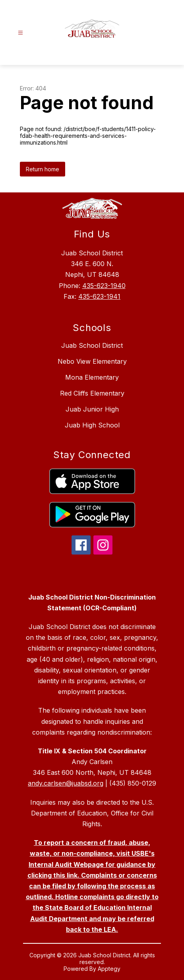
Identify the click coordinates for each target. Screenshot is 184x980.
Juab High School (92, 425)
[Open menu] (20, 33)
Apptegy (109, 969)
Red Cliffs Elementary (92, 393)
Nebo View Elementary (92, 361)
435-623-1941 (99, 296)
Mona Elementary (92, 377)
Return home (43, 169)
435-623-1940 (104, 286)
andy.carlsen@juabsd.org (66, 783)
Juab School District (92, 345)
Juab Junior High (92, 409)
